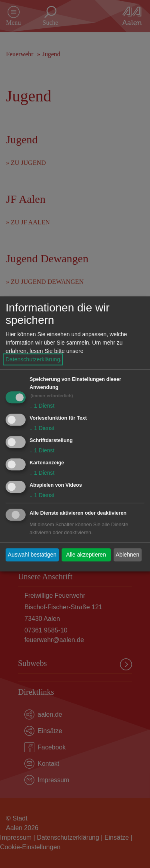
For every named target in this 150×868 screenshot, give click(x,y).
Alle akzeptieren (86, 555)
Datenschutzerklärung (33, 360)
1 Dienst (42, 406)
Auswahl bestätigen (32, 555)
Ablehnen (127, 555)
